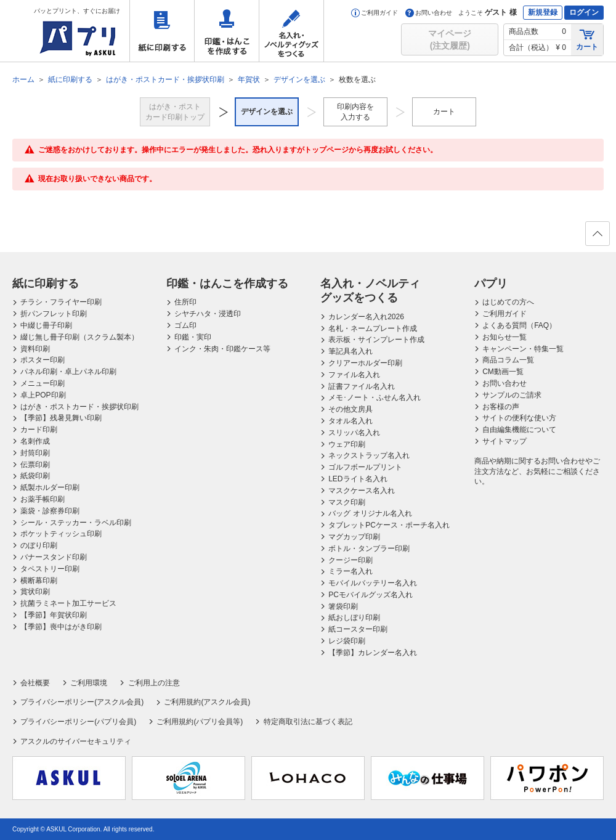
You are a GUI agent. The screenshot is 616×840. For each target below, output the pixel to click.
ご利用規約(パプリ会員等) (200, 722)
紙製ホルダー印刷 (50, 487)
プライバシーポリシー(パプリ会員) (78, 722)
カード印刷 (39, 430)
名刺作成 (35, 441)
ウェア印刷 (347, 444)
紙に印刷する (162, 31)
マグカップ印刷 (354, 537)
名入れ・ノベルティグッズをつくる (291, 31)
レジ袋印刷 (347, 641)
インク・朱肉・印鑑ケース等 (222, 349)
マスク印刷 (347, 502)
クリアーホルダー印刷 (365, 363)
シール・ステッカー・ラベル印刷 (76, 523)
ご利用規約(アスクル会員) (207, 702)
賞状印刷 (35, 592)
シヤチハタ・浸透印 (208, 314)
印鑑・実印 (193, 337)
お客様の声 (501, 407)
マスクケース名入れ (362, 491)
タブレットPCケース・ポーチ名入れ (389, 525)
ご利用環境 (89, 683)
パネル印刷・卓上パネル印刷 (68, 372)
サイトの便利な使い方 (519, 418)
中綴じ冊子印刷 (46, 325)
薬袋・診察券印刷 (50, 511)
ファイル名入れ (354, 375)
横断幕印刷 (39, 581)
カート (587, 39)
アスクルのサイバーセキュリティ (76, 741)
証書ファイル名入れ (362, 386)
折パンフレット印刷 (54, 314)
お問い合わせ (429, 13)
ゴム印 (185, 325)
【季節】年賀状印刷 (54, 615)
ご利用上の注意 (154, 683)
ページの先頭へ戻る (597, 237)
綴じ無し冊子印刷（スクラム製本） (79, 337)
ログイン (584, 12)
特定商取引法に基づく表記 (308, 722)
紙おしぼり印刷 (354, 618)
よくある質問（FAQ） (519, 325)
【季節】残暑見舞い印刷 (61, 418)
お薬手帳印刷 (43, 499)
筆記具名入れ (351, 351)
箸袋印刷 (343, 606)
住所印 (185, 302)
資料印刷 (35, 349)
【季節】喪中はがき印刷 (61, 627)
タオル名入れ (351, 421)
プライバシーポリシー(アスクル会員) (82, 702)
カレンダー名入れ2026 (366, 317)
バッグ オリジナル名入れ (370, 513)
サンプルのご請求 (512, 395)
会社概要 (35, 683)
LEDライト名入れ (358, 479)
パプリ (491, 283)
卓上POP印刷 (43, 395)
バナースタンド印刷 (54, 557)
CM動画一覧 (503, 372)
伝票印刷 (35, 465)
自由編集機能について (519, 430)
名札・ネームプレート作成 (373, 328)
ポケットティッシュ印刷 (61, 534)
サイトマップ (505, 441)
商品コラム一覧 (508, 360)
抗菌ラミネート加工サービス (68, 603)
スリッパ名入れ (354, 433)
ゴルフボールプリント (365, 467)
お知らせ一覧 (505, 337)
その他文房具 (351, 409)
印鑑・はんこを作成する (227, 31)
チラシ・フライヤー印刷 (61, 302)
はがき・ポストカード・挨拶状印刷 (79, 407)
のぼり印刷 (39, 545)
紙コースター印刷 (358, 629)
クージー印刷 (351, 560)
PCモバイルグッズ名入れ (371, 595)
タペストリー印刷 (50, 569)
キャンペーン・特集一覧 (523, 349)
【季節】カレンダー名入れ (373, 653)
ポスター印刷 (43, 360)
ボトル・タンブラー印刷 (369, 548)
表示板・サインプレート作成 (376, 340)
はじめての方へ (508, 302)
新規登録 (543, 12)
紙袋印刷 (35, 476)
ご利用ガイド (375, 13)
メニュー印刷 (43, 383)
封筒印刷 (35, 453)
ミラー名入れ (351, 571)
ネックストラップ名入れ (369, 455)
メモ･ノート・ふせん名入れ (375, 398)
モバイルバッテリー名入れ (373, 583)
